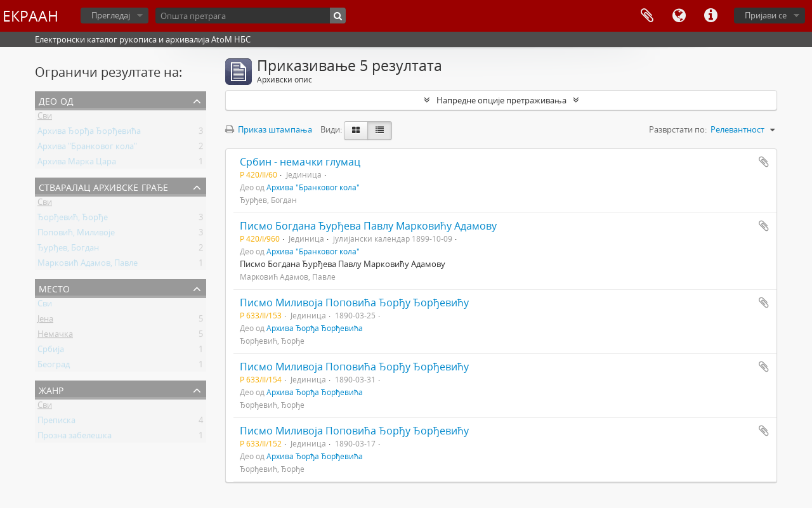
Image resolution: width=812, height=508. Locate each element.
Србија (51, 351)
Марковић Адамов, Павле (88, 265)
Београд (54, 367)
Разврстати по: (678, 129)
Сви (45, 118)
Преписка (56, 422)
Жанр (51, 389)
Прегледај (111, 15)
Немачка (55, 336)
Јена (45, 321)
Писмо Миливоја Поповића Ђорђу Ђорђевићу (354, 303)
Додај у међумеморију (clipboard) (764, 162)
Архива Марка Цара (77, 164)
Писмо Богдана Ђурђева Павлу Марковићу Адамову (368, 226)
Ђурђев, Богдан (68, 250)
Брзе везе (710, 16)
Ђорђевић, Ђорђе (73, 219)
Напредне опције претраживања (501, 100)
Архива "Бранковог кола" (87, 148)
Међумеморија (647, 16)
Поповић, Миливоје (76, 235)
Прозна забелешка (75, 438)
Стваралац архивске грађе (103, 186)
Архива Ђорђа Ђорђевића (89, 133)
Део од (56, 100)
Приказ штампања (269, 129)
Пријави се (766, 15)
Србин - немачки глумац (300, 162)
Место (54, 288)
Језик (679, 16)
